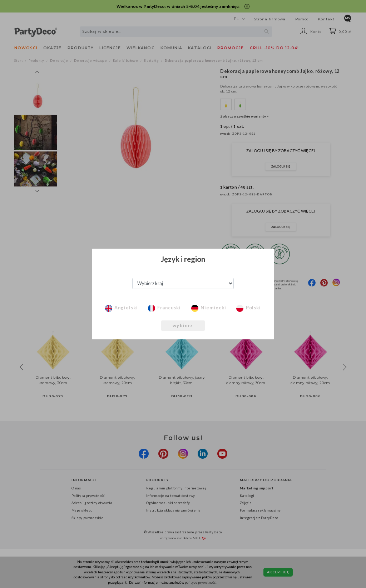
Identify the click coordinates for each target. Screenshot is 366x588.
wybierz (183, 325)
